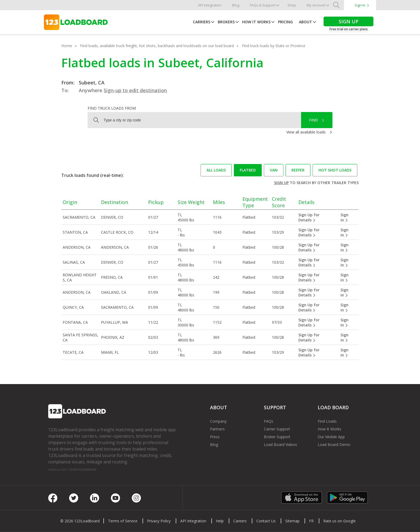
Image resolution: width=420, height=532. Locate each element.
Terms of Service (123, 521)
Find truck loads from (112, 108)
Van (274, 170)
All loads (216, 170)
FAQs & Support (263, 5)
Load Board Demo (334, 444)
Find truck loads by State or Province (274, 46)
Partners (217, 429)
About (305, 22)
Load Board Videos (280, 444)
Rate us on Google (340, 521)
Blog (236, 5)
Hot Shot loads (335, 170)
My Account (316, 5)
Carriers (202, 22)
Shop (292, 5)
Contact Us (266, 521)
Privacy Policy (159, 521)
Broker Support (277, 437)
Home (67, 46)
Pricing (285, 22)
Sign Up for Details (309, 217)
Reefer (298, 170)
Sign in (360, 5)
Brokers (226, 22)
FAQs (269, 421)
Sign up (281, 183)
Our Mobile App (331, 437)
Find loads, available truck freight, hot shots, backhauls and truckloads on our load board (157, 46)
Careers (240, 521)
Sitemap (292, 521)
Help (220, 521)
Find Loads (327, 421)
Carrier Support (277, 429)
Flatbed (248, 170)
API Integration (210, 5)
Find (314, 120)
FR (311, 521)
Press (215, 437)
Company (218, 421)
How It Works (256, 22)
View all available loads (306, 132)
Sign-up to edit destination (135, 90)
